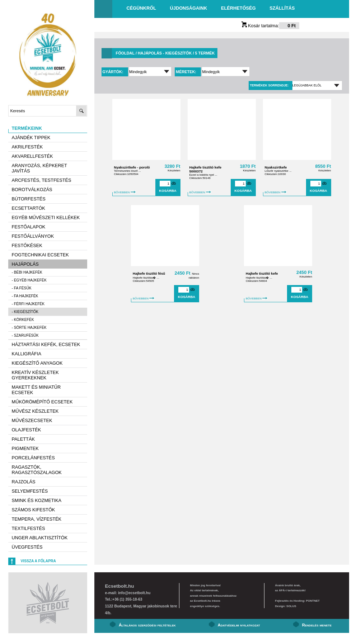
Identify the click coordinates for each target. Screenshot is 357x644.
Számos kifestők (34, 510)
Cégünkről (141, 8)
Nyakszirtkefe (276, 167)
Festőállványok (33, 236)
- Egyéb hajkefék (29, 280)
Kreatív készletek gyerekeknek (35, 375)
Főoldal (125, 53)
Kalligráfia (27, 354)
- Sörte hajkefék (29, 328)
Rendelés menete (317, 625)
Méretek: (187, 72)
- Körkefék (23, 320)
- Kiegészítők (25, 312)
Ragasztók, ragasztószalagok (37, 470)
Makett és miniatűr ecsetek (36, 390)
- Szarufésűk (25, 335)
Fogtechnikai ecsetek (40, 255)
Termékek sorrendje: (269, 85)
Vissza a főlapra (38, 561)
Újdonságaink (189, 8)
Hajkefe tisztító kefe (262, 273)
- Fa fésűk (22, 288)
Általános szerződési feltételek (147, 625)
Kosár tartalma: (271, 26)
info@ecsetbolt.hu (134, 593)
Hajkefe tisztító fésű (149, 273)
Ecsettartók (29, 208)
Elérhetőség (238, 8)
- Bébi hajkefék (27, 272)
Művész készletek (35, 411)
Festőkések (27, 245)
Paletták (23, 439)
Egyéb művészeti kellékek (46, 217)
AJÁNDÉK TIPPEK (31, 138)
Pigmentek (25, 448)
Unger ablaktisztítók (40, 538)
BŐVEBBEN (125, 192)
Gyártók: (114, 72)
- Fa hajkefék (25, 296)
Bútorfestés (29, 199)
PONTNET (313, 601)
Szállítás (282, 8)
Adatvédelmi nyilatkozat (239, 625)
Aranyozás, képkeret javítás (39, 168)
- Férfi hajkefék (28, 304)
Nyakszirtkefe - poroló (132, 167)
